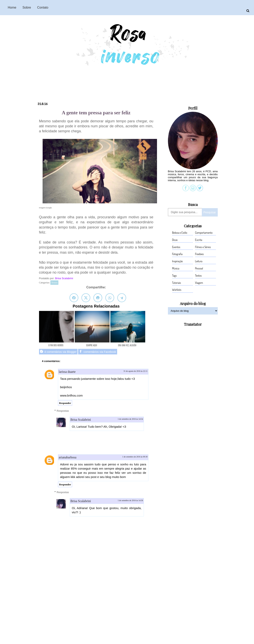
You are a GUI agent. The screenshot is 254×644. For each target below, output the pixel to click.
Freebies (199, 254)
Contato (43, 7)
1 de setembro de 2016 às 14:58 (130, 500)
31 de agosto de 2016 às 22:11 (136, 371)
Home (12, 7)
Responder (65, 403)
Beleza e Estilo (180, 233)
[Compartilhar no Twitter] (86, 298)
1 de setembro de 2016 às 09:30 (135, 457)
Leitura (199, 261)
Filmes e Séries (203, 247)
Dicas (175, 240)
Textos (54, 283)
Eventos (176, 247)
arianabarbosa (68, 457)
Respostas (63, 411)
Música (176, 268)
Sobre (27, 7)
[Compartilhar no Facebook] (74, 298)
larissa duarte (67, 372)
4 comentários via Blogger (58, 352)
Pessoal (199, 268)
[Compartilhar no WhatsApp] (110, 298)
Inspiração (178, 261)
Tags (174, 276)
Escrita (199, 240)
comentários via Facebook (98, 352)
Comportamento (204, 233)
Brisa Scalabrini (64, 278)
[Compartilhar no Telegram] (122, 298)
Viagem (199, 283)
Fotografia (177, 254)
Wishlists (177, 290)
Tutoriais (177, 283)
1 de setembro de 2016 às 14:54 (130, 419)
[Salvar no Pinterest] (98, 298)
